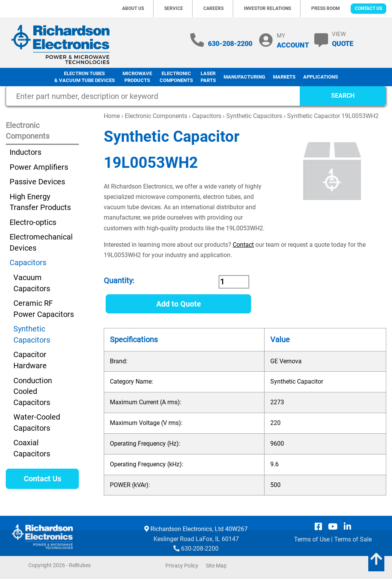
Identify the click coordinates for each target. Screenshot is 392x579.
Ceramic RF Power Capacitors (44, 309)
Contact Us (368, 8)
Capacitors (207, 116)
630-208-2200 (230, 43)
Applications (321, 77)
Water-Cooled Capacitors (37, 422)
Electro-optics (33, 222)
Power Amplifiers (39, 167)
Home (112, 116)
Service (174, 8)
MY (293, 40)
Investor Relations (267, 8)
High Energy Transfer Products (40, 202)
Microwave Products (137, 77)
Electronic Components (176, 77)
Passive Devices (37, 182)
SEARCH (343, 96)
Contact (243, 245)
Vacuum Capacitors (32, 283)
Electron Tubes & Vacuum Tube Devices (85, 77)
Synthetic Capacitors (254, 116)
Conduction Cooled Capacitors (33, 391)
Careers (213, 8)
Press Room (326, 8)
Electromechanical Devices (41, 242)
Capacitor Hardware (30, 360)
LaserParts (208, 77)
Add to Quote (179, 304)
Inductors (25, 152)
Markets (284, 77)
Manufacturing (244, 77)
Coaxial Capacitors (32, 448)
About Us (133, 8)
